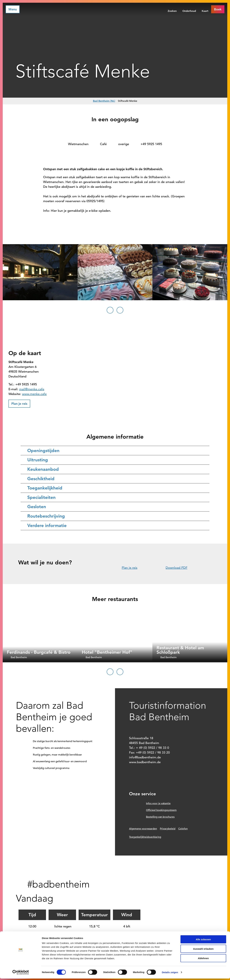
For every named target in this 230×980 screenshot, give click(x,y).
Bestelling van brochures (160, 817)
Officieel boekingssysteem (161, 810)
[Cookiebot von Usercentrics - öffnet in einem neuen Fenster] (21, 974)
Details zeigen (170, 974)
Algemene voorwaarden (143, 829)
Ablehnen (203, 960)
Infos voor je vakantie (158, 803)
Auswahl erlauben (203, 950)
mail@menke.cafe (32, 389)
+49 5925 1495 (151, 144)
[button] (218, 9)
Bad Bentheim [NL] (104, 101)
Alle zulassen (203, 941)
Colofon (183, 829)
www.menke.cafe (34, 394)
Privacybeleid (168, 829)
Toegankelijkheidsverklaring (145, 837)
